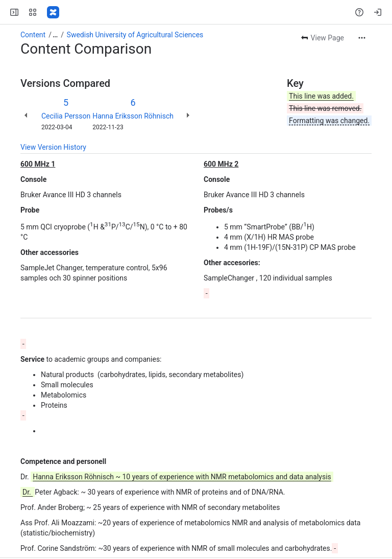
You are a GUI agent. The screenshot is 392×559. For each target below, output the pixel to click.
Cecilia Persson (66, 116)
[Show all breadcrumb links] (55, 35)
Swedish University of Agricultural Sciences (135, 35)
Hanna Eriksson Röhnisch (133, 116)
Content (33, 35)
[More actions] (362, 38)
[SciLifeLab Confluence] (53, 12)
